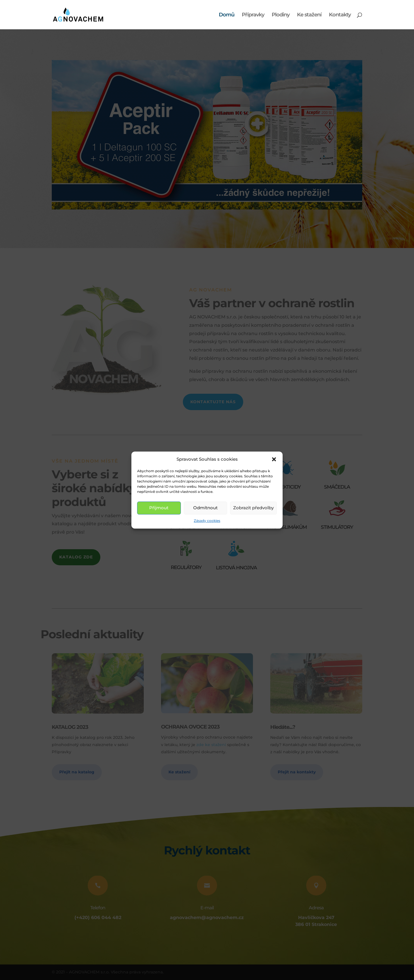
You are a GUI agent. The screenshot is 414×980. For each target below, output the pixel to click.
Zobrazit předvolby (253, 508)
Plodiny (281, 15)
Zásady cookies (207, 521)
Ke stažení (309, 15)
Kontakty (340, 15)
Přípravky (253, 15)
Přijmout (159, 508)
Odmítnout (205, 508)
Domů (227, 15)
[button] (274, 459)
